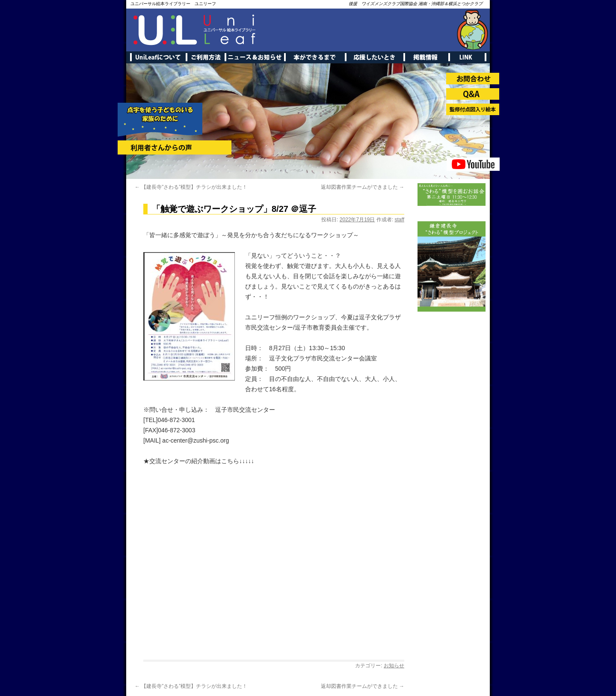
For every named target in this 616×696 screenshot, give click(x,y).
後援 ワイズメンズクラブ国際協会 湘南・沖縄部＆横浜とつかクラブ (416, 4)
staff (400, 220)
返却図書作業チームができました (363, 187)
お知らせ (394, 666)
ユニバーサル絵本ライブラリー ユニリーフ (173, 4)
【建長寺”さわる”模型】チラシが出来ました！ (191, 187)
